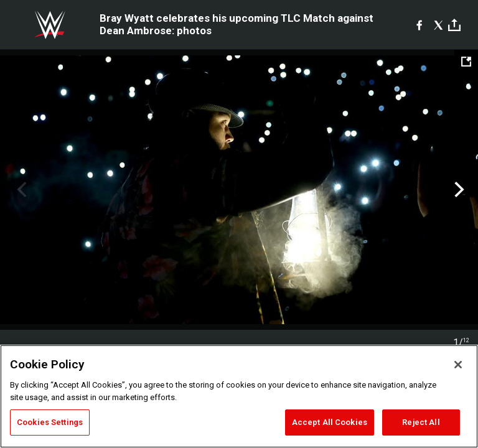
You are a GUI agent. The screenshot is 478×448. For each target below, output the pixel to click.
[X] (438, 25)
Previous (20, 190)
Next (458, 190)
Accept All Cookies (330, 422)
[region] (239, 396)
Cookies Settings (50, 422)
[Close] (458, 365)
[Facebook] (419, 25)
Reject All (421, 422)
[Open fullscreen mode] (466, 62)
